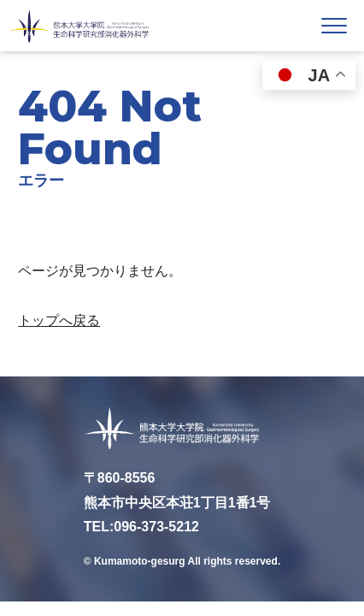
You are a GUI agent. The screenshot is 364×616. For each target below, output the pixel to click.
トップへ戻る (59, 320)
